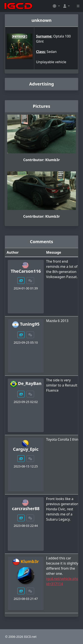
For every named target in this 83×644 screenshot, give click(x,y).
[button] (56, 6)
